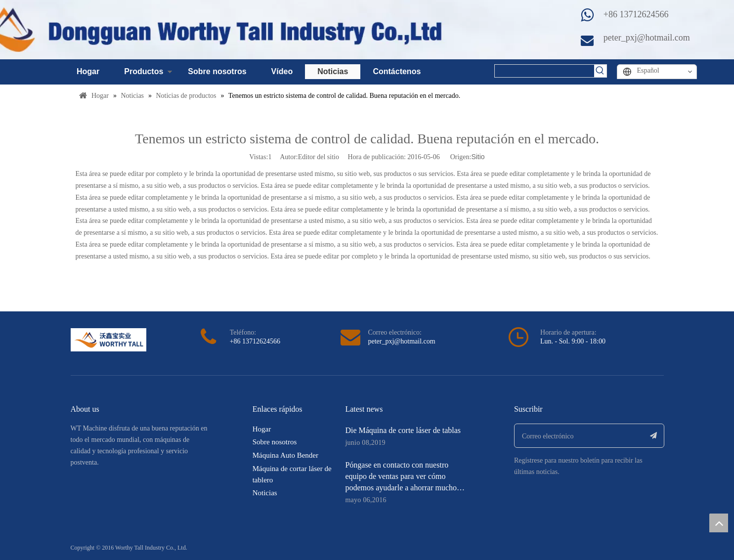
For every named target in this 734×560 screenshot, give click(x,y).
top (719, 523)
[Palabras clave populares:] (600, 71)
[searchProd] (544, 71)
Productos (144, 71)
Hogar (88, 71)
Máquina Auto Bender (285, 455)
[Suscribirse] (654, 436)
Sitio (478, 157)
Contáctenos (397, 71)
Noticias (333, 71)
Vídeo (282, 71)
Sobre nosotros (217, 71)
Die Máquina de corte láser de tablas (403, 430)
